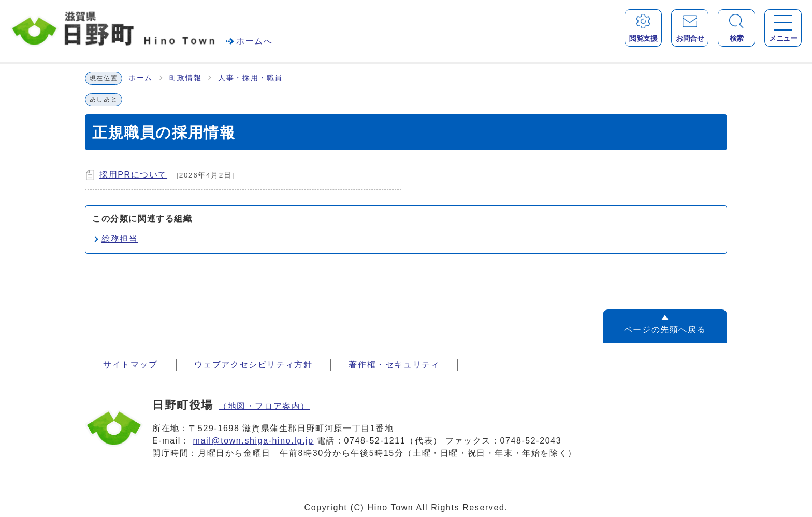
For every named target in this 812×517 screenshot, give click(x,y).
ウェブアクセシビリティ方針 (253, 365)
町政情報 (185, 78)
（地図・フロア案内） (264, 406)
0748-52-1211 (375, 441)
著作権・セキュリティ (394, 365)
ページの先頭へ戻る (665, 329)
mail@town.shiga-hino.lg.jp (253, 441)
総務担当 (120, 239)
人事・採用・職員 (250, 78)
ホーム (141, 78)
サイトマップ (130, 365)
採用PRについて (133, 175)
